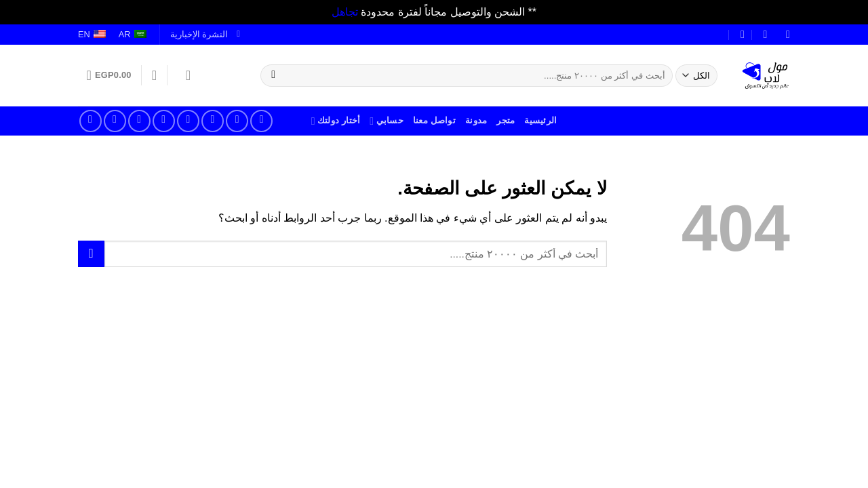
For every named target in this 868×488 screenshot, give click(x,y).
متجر (506, 120)
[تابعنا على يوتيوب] (115, 121)
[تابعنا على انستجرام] (237, 121)
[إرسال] (274, 75)
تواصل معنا (434, 120)
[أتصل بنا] (164, 121)
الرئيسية (540, 120)
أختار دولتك (336, 121)
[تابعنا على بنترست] (139, 121)
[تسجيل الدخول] (184, 75)
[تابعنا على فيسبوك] (261, 121)
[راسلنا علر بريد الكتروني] (188, 121)
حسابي (387, 121)
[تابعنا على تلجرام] (91, 121)
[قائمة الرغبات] (155, 75)
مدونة (476, 120)
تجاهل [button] (345, 12)
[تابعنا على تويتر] (213, 121)
